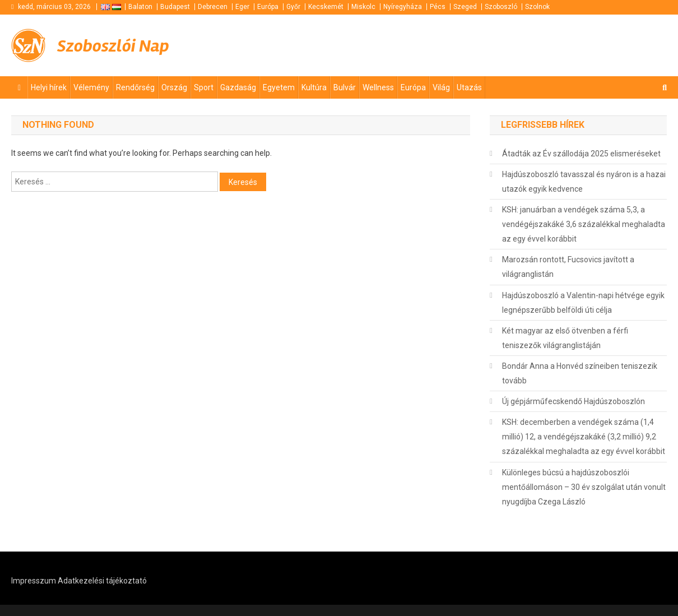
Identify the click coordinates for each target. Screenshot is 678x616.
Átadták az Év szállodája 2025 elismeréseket (581, 154)
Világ (441, 87)
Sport (204, 87)
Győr (293, 7)
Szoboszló (501, 7)
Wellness (378, 87)
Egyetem (279, 87)
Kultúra (314, 87)
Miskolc (363, 7)
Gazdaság (238, 87)
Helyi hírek (49, 87)
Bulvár (345, 87)
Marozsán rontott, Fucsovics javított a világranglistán (568, 267)
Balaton (140, 7)
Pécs (438, 7)
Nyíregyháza (403, 7)
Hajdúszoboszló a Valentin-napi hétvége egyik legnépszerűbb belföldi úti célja (583, 303)
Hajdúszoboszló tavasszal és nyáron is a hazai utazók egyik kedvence (584, 182)
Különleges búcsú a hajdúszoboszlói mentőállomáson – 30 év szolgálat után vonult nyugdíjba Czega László (584, 487)
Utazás (469, 87)
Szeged (465, 7)
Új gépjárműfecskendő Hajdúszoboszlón (573, 401)
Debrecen (213, 7)
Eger (242, 7)
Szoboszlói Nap (121, 45)
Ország (174, 87)
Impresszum (34, 581)
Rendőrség (135, 87)
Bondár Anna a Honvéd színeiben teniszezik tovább (580, 373)
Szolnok (537, 7)
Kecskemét (326, 7)
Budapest (175, 7)
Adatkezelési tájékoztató (102, 581)
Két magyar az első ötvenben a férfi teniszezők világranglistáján (565, 338)
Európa (268, 7)
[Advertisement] (532, 44)
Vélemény (91, 87)
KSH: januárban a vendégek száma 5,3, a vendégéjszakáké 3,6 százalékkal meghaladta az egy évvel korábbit (584, 224)
